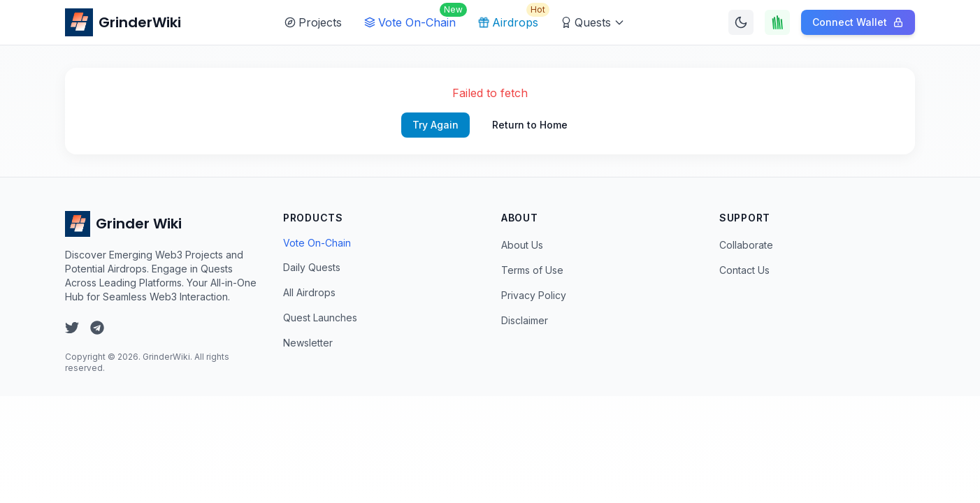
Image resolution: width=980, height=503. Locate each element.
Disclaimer (525, 320)
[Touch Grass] (777, 22)
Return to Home (530, 125)
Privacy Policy (534, 295)
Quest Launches (320, 318)
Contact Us (744, 270)
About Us (522, 245)
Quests (593, 22)
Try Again (435, 125)
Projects (313, 22)
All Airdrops (309, 292)
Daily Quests (312, 267)
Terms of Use (532, 270)
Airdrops (511, 19)
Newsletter (308, 343)
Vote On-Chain (413, 19)
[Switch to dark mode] (741, 22)
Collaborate (746, 245)
